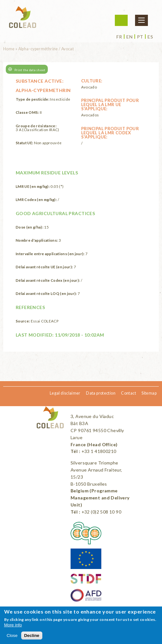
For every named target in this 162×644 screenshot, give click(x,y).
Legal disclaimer (65, 393)
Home (9, 49)
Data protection (101, 393)
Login (121, 20)
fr (119, 37)
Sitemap (149, 393)
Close (12, 636)
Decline (32, 636)
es (150, 37)
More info (13, 625)
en (129, 37)
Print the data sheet (30, 70)
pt (140, 37)
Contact (128, 393)
